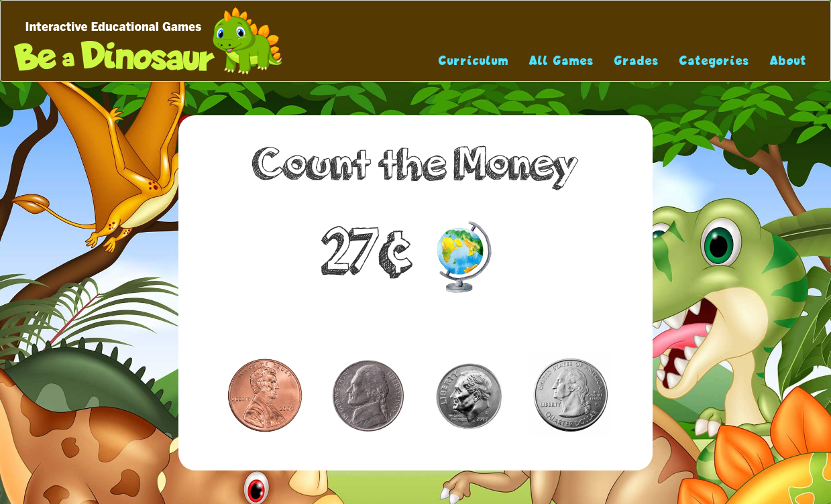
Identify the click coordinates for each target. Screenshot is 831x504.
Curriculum (474, 61)
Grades (637, 61)
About (788, 61)
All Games (562, 61)
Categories (715, 61)
